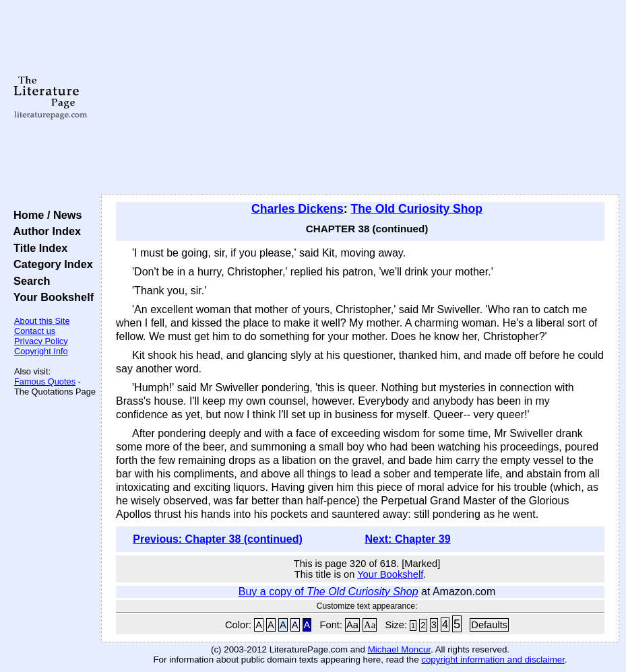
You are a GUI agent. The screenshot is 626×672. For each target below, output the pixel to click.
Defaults (489, 625)
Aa (352, 625)
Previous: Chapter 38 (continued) (218, 539)
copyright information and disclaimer (493, 660)
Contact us (35, 331)
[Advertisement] (360, 98)
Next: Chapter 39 (407, 539)
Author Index (44, 231)
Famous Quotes (45, 381)
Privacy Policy (41, 341)
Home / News (45, 215)
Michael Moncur (399, 649)
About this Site (42, 321)
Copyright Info (41, 351)
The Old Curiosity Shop (417, 209)
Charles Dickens (298, 209)
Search (29, 281)
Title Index (37, 248)
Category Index (50, 264)
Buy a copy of (328, 592)
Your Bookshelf (51, 297)
